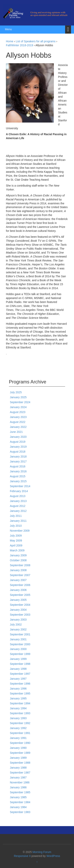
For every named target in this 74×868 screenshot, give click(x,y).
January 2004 (18, 610)
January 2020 (18, 437)
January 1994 (18, 708)
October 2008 (18, 560)
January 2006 (18, 590)
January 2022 (18, 427)
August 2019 (18, 442)
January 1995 (18, 698)
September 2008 (20, 565)
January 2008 (18, 570)
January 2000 (18, 649)
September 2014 (20, 486)
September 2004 (20, 605)
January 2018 (18, 457)
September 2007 (20, 575)
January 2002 (18, 629)
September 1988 (20, 763)
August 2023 (18, 412)
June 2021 (16, 432)
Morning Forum (42, 852)
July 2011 (16, 516)
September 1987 (20, 773)
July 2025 (16, 392)
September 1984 (20, 802)
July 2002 (16, 625)
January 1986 (18, 787)
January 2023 (18, 417)
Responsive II (22, 856)
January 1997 (18, 679)
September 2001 (20, 634)
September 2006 (20, 585)
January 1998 (18, 669)
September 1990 (20, 743)
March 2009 (17, 550)
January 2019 (18, 447)
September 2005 (20, 595)
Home (10, 41)
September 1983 (20, 812)
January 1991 (18, 738)
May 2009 (16, 541)
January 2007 (18, 580)
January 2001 (18, 639)
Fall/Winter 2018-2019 (20, 45)
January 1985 (18, 797)
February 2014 (19, 491)
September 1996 (20, 684)
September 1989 (20, 753)
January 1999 (18, 659)
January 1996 (18, 689)
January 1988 (18, 768)
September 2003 (20, 615)
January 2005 (18, 600)
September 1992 (20, 723)
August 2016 (18, 466)
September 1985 (20, 792)
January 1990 (18, 748)
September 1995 (20, 693)
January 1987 (18, 777)
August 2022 (18, 422)
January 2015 (18, 481)
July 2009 (16, 536)
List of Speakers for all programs (36, 41)
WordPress (53, 856)
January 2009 (18, 555)
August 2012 (18, 506)
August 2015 (18, 476)
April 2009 (16, 545)
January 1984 (18, 807)
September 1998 (20, 664)
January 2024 (18, 407)
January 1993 (18, 718)
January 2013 (18, 501)
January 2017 (18, 461)
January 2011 (18, 521)
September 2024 (20, 402)
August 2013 (18, 496)
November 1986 (20, 782)
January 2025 (18, 397)
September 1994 (20, 703)
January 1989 (18, 758)
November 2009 (20, 531)
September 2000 (20, 644)
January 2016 (18, 471)
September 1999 (20, 654)
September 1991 (20, 733)
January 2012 (18, 511)
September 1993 (20, 713)
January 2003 (18, 620)
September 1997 (20, 674)
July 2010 (16, 526)
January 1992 (18, 728)
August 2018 (18, 452)
